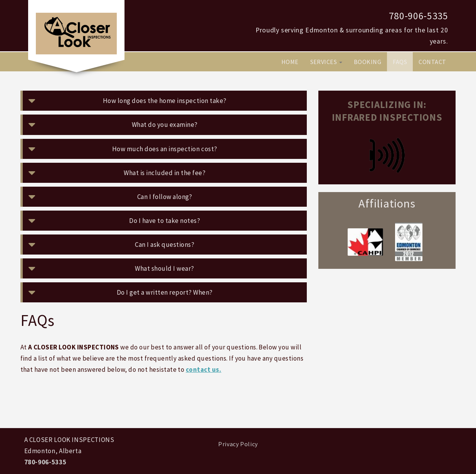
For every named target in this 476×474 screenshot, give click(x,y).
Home (290, 62)
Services (326, 62)
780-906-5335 (419, 16)
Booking (368, 62)
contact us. (204, 369)
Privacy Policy (238, 444)
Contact (432, 62)
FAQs (400, 62)
